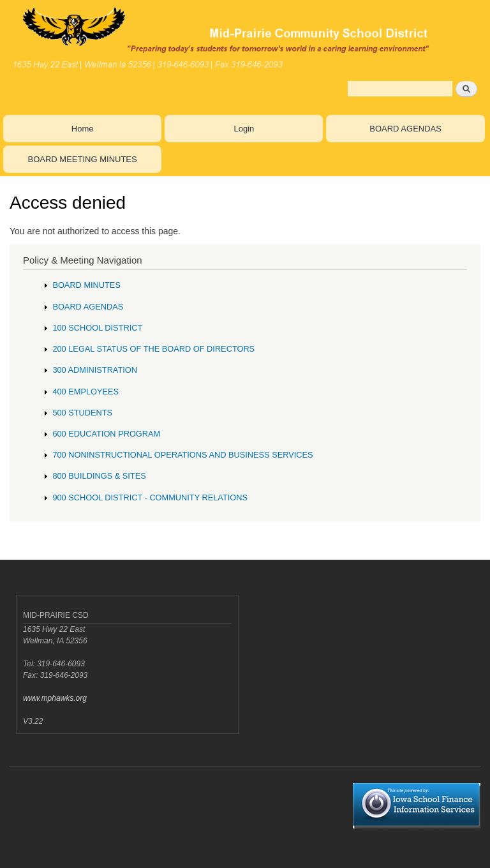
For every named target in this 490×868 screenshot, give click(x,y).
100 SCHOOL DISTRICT (97, 328)
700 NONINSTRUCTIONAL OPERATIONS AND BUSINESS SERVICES (182, 455)
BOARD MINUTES (86, 285)
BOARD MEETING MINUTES (83, 159)
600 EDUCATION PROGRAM (106, 434)
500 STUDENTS (82, 413)
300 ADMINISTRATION (95, 370)
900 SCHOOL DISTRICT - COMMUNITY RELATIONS (150, 498)
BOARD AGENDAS (405, 129)
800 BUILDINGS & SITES (99, 476)
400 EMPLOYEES (85, 392)
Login (244, 129)
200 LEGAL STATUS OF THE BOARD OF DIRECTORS (153, 349)
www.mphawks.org (55, 698)
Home (83, 129)
